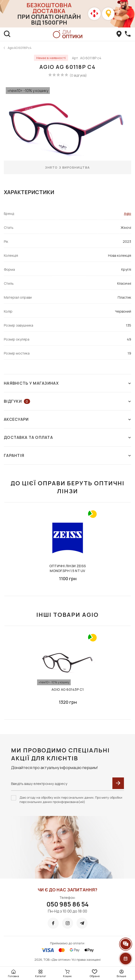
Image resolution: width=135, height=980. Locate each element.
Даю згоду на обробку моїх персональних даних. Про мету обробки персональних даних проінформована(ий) (71, 800)
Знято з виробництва (67, 167)
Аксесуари (67, 419)
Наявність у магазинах (67, 383)
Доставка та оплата (67, 437)
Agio (128, 214)
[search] (7, 34)
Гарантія (67, 455)
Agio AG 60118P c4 (20, 48)
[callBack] (128, 34)
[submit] (118, 783)
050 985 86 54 (67, 904)
